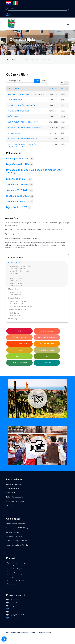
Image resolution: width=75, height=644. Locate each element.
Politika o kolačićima (14, 603)
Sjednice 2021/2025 (16, 281)
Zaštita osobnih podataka (15, 575)
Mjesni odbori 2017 (17, 207)
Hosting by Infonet (13, 612)
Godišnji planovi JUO (18, 159)
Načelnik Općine (14, 298)
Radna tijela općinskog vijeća (21, 105)
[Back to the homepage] (11, 24)
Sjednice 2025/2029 (16, 278)
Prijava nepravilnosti (13, 584)
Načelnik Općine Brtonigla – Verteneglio (26, 94)
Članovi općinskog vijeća (19, 111)
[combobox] (37, 9)
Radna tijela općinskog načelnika (23, 122)
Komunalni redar (12, 578)
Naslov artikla (13, 89)
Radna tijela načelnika (17, 304)
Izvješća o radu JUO (17, 164)
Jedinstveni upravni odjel (17, 310)
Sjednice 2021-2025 (17, 196)
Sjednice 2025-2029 (18, 202)
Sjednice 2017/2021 (16, 283)
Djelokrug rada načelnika (18, 301)
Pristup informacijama (14, 566)
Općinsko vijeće (15, 116)
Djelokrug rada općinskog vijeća (23, 139)
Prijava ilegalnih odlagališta (15, 581)
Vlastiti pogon (11, 572)
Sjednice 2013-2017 (17, 184)
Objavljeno (54, 89)
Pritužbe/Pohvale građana (15, 569)
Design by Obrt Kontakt (15, 615)
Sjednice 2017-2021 (17, 190)
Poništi (44, 81)
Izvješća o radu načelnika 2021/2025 (22, 306)
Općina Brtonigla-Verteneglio (16, 563)
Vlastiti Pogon (13, 319)
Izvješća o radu (15, 315)
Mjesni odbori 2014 (17, 179)
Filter (37, 81)
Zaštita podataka (13, 606)
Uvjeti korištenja (13, 600)
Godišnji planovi (15, 313)
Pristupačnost (12, 609)
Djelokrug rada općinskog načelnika (24, 128)
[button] (68, 24)
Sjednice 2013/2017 (16, 286)
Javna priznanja (15, 100)
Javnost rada (14, 133)
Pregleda (64, 89)
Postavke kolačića (13, 618)
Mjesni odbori (13, 289)
